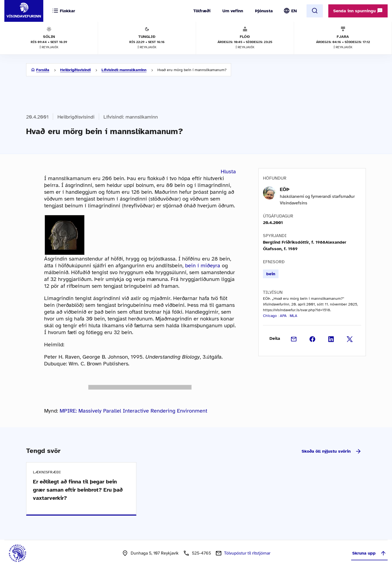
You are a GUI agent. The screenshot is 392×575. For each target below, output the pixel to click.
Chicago (270, 316)
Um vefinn (233, 11)
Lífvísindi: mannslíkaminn (124, 70)
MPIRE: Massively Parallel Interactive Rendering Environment (133, 411)
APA (283, 316)
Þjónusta (264, 11)
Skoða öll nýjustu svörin (332, 451)
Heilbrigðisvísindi (75, 70)
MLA (293, 316)
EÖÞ (285, 189)
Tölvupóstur (247, 553)
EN (294, 11)
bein (271, 274)
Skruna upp (369, 553)
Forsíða (43, 70)
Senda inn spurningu (358, 11)
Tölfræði (202, 11)
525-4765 (201, 553)
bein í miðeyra (203, 266)
